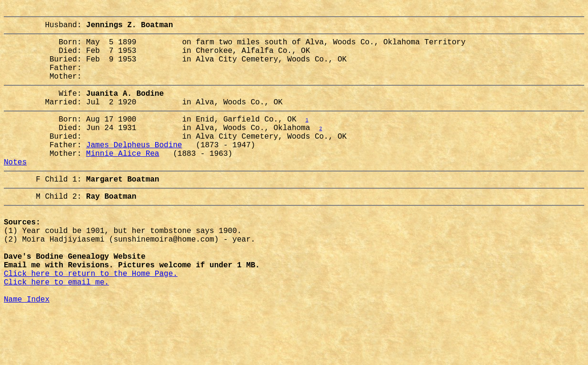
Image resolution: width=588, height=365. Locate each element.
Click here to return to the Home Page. (91, 321)
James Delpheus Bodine (134, 169)
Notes (15, 190)
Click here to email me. (56, 331)
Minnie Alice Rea (123, 180)
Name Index (27, 352)
